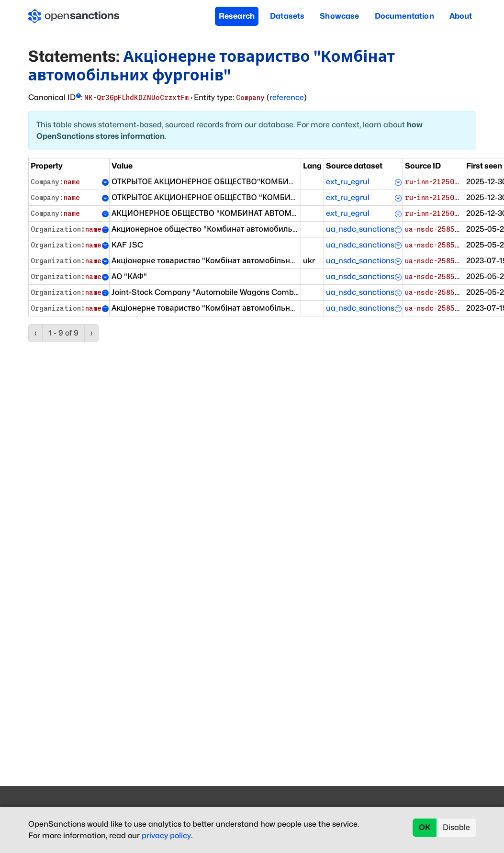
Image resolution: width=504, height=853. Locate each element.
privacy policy (166, 836)
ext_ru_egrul (348, 182)
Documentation (404, 16)
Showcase (339, 16)
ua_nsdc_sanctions (360, 229)
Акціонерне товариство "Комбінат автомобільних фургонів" (212, 65)
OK (425, 827)
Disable (456, 827)
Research (237, 16)
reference (287, 97)
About (461, 16)
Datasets (287, 16)
